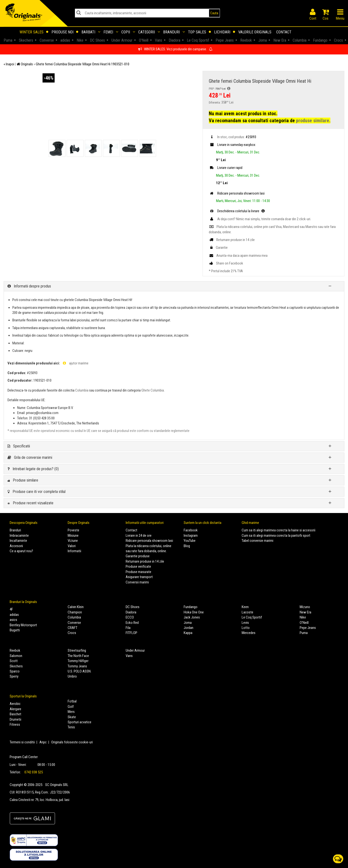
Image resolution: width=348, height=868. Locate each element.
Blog (187, 546)
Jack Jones (192, 617)
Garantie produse (138, 556)
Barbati (91, 32)
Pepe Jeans (308, 628)
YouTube (190, 541)
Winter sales (34, 32)
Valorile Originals (255, 32)
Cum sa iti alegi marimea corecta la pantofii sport (276, 536)
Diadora (131, 612)
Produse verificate (138, 566)
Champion (75, 612)
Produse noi (65, 32)
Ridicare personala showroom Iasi (149, 541)
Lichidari (225, 32)
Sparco (15, 671)
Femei (111, 32)
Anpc (43, 742)
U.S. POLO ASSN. (80, 671)
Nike (303, 617)
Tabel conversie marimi (257, 541)
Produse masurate (138, 572)
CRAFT (72, 628)
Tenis (71, 727)
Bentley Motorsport (23, 625)
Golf (71, 707)
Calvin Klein (76, 607)
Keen (245, 607)
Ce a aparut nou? (21, 551)
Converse (74, 623)
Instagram (191, 536)
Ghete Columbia (153, 390)
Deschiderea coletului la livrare (237, 211)
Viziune (73, 541)
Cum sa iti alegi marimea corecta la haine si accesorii (279, 530)
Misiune (73, 536)
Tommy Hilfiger (78, 661)
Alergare (15, 709)
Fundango (191, 607)
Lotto (246, 628)
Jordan (188, 628)
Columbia (82, 390)
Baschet (15, 714)
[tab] (174, 286)
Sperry (14, 676)
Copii (128, 32)
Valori (72, 546)
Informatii (74, 551)
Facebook (191, 530)
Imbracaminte (19, 536)
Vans (129, 656)
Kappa (188, 633)
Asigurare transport (139, 577)
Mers (71, 712)
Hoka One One (194, 612)
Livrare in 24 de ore (139, 536)
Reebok (15, 650)
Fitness (15, 725)
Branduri (174, 32)
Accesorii (16, 546)
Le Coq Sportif (252, 617)
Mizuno (305, 607)
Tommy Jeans (77, 666)
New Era (305, 612)
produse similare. (313, 121)
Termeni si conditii (22, 742)
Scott (14, 661)
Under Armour (135, 650)
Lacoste (247, 612)
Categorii (149, 32)
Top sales (199, 32)
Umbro (72, 676)
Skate (72, 717)
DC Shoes (133, 607)
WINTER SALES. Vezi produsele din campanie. (175, 49)
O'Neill (304, 623)
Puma (304, 633)
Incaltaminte (18, 541)
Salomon (16, 656)
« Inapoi (9, 64)
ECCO (130, 617)
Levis (245, 623)
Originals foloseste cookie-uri (72, 742)
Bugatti (15, 630)
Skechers (16, 666)
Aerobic (15, 704)
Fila (128, 628)
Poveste (73, 530)
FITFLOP (131, 633)
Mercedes (249, 633)
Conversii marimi (137, 582)
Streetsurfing (77, 650)
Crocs (72, 633)
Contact (284, 32)
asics (13, 620)
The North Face (78, 656)
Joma (188, 623)
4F (11, 609)
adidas (14, 615)
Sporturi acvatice (80, 722)
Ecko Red (132, 623)
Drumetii (15, 719)
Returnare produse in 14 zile (145, 561)
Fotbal (72, 701)
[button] (174, 286)
